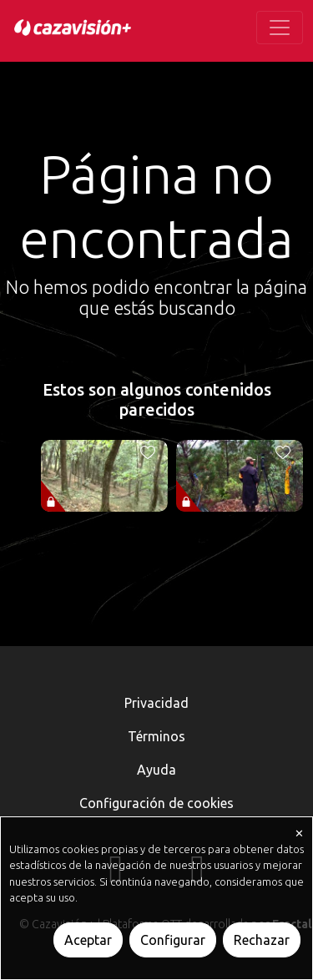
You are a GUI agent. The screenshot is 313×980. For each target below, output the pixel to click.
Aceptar (88, 940)
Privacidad (156, 703)
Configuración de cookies (156, 803)
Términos (156, 736)
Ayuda (156, 770)
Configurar (173, 940)
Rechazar (262, 940)
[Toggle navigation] (280, 28)
